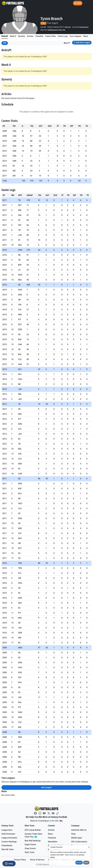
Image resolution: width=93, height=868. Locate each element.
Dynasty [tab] (21, 36)
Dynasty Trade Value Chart (34, 835)
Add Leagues (47, 787)
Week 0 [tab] (13, 36)
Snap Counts (30, 848)
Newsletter (53, 842)
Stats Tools (30, 852)
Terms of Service (37, 860)
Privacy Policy (20, 860)
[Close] (89, 847)
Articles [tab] (30, 36)
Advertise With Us (79, 830)
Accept (79, 863)
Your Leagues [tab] (75, 36)
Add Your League (82, 42)
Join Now (78, 3)
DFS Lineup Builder (33, 830)
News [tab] (86, 36)
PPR (5, 43)
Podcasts (52, 838)
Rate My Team (8, 849)
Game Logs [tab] (63, 36)
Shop (73, 834)
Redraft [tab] (5, 36)
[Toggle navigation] (89, 3)
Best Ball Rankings (33, 841)
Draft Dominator (8, 834)
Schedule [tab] (39, 36)
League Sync (7, 830)
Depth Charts (30, 845)
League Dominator (9, 838)
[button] (67, 43)
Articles (51, 830)
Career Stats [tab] (51, 36)
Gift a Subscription (79, 842)
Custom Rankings (9, 842)
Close (86, 863)
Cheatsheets (7, 846)
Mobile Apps (77, 838)
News (50, 834)
